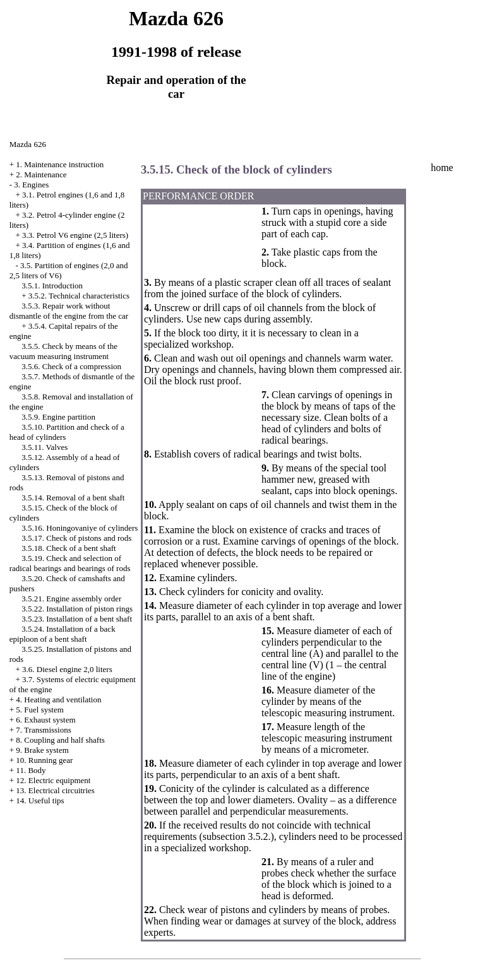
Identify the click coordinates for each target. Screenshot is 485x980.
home (442, 168)
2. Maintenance (41, 174)
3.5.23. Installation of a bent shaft (77, 619)
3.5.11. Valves (45, 447)
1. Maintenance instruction (60, 164)
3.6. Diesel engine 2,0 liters (67, 669)
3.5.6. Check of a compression (71, 366)
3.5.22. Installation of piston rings (77, 609)
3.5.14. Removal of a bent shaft (73, 498)
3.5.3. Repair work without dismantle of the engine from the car (69, 311)
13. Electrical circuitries (55, 790)
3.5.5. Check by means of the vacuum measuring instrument (63, 351)
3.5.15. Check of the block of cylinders (237, 169)
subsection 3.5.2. (237, 836)
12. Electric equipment (53, 780)
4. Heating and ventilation (58, 700)
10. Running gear (44, 760)
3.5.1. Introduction (52, 286)
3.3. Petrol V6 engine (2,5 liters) (75, 235)
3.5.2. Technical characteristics (79, 296)
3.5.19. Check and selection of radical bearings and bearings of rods (70, 563)
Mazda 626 (28, 144)
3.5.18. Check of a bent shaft (69, 548)
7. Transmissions (43, 730)
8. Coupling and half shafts (60, 740)
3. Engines (31, 185)
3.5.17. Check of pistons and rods (76, 538)
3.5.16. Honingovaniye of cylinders (80, 528)
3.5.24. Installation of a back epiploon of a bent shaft (63, 634)
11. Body (31, 770)
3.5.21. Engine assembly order (71, 599)
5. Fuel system (39, 710)
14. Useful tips (40, 800)
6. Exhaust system (45, 720)
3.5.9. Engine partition (58, 417)
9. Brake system (42, 750)
